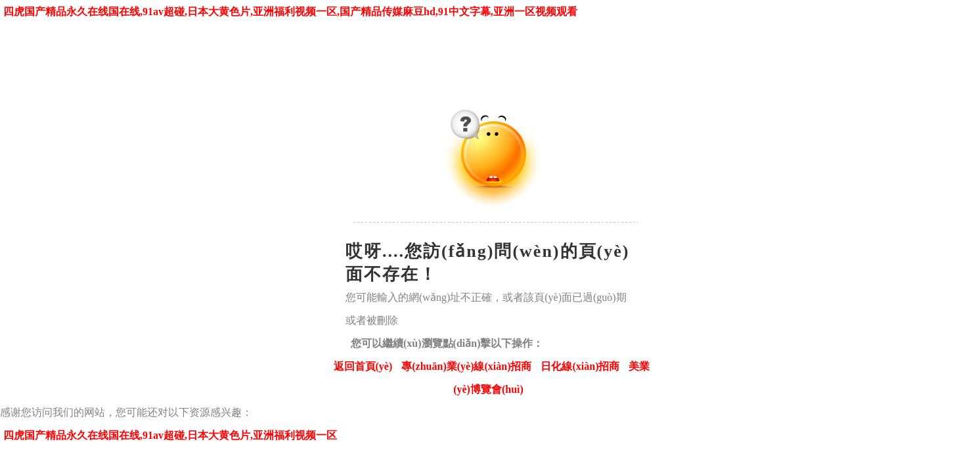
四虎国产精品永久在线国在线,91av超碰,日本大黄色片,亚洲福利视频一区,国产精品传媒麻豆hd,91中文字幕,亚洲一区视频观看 (290, 11)
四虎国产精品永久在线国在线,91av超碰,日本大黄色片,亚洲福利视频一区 (170, 435)
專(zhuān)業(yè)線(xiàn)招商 (466, 366)
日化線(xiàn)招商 (580, 366)
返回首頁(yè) (363, 366)
